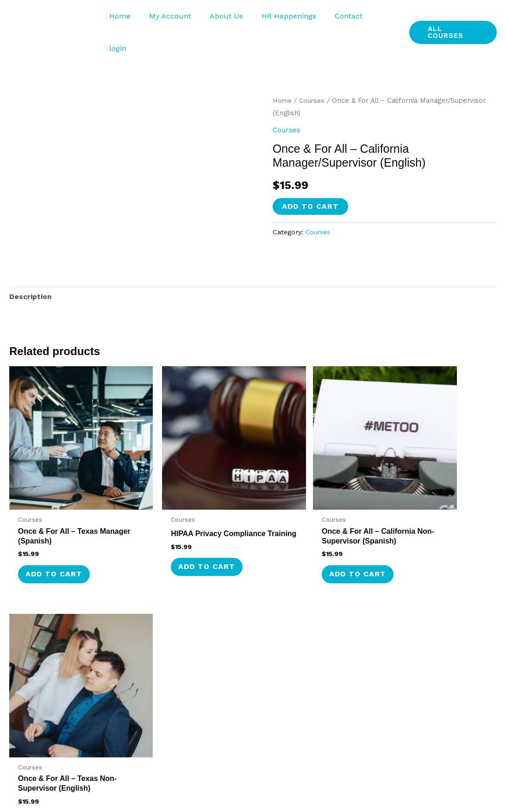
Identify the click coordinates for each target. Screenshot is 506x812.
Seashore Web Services (462, 803)
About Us (230, 18)
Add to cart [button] (56, 519)
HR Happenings (288, 18)
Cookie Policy (411, 738)
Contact (344, 18)
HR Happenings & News (429, 650)
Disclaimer (406, 716)
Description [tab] (31, 269)
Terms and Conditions (427, 694)
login (382, 18)
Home (131, 18)
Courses (313, 72)
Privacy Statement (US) (429, 672)
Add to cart (310, 178)
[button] (452, 18)
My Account (177, 18)
